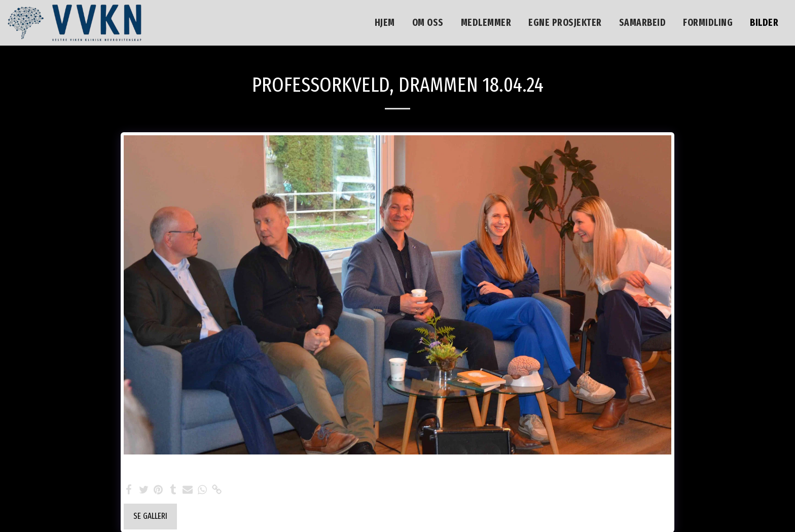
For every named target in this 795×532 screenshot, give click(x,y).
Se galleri (150, 516)
